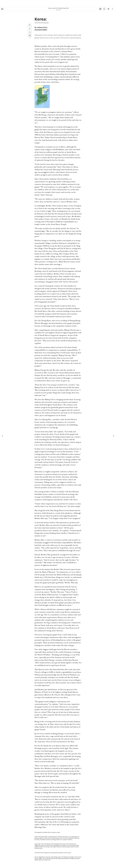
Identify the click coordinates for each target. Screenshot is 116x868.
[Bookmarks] (104, 9)
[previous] (3, 436)
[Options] (112, 9)
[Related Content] (108, 9)
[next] (113, 436)
